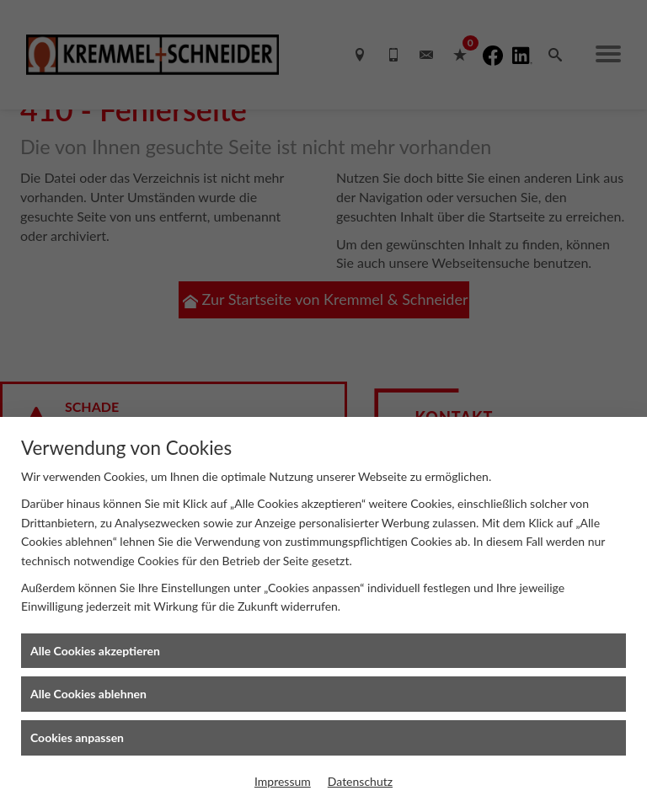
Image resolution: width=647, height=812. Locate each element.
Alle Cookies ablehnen (88, 694)
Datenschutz (360, 781)
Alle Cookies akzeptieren (95, 651)
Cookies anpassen (77, 737)
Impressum (283, 781)
